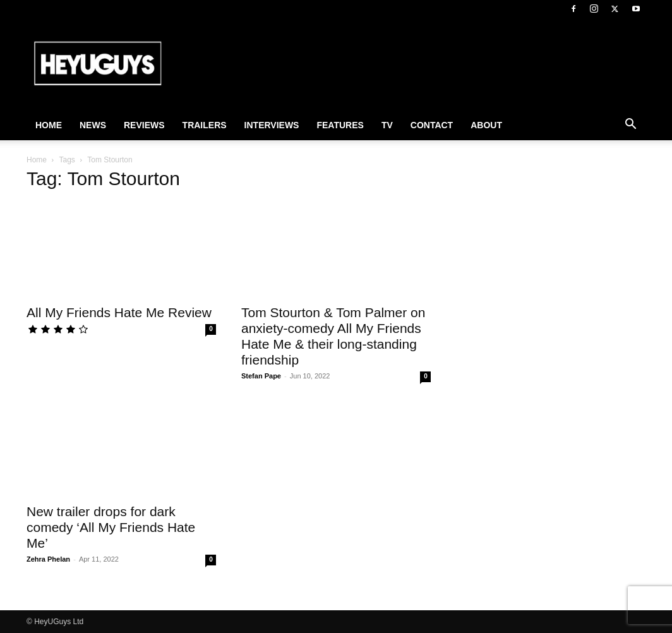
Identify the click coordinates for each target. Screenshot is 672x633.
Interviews (272, 125)
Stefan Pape (261, 376)
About (486, 125)
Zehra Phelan (48, 559)
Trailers (205, 125)
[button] (630, 126)
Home (49, 125)
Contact (432, 125)
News (93, 125)
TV (387, 125)
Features (340, 125)
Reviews (144, 125)
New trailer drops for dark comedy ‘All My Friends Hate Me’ (111, 527)
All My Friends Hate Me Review (119, 312)
